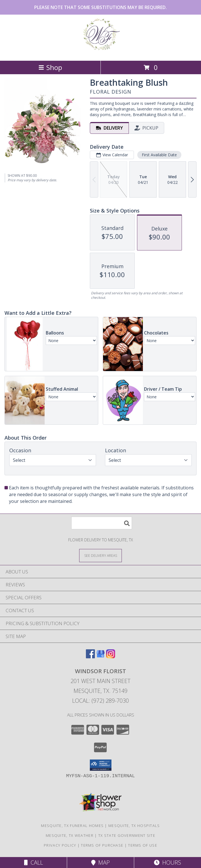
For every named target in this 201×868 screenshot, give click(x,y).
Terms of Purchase (102, 845)
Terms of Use (143, 845)
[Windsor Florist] (100, 52)
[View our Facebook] (90, 656)
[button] (101, 765)
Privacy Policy (60, 845)
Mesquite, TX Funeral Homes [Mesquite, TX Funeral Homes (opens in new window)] (72, 826)
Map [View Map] (100, 863)
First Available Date (159, 155)
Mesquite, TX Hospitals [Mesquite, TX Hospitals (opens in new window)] (134, 826)
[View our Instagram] (111, 656)
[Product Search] (102, 523)
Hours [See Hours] (167, 863)
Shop (50, 67)
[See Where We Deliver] (100, 555)
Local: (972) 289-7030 (100, 701)
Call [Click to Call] (34, 863)
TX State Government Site (127, 835)
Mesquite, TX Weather (70, 835)
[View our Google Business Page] (100, 656)
